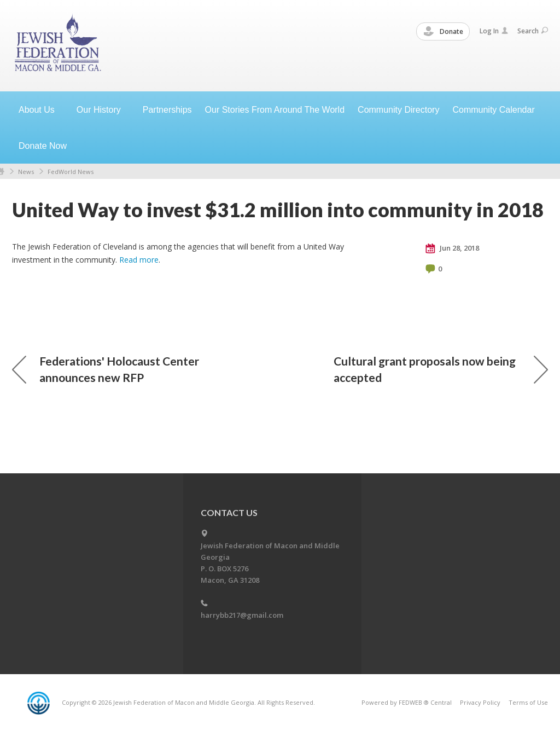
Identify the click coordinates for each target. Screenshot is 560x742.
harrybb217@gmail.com (242, 615)
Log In (494, 31)
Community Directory (398, 110)
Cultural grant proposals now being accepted (441, 369)
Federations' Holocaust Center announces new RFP (106, 369)
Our (103, 110)
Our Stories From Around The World (275, 110)
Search (533, 31)
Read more (139, 260)
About (41, 110)
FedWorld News (71, 172)
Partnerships (167, 110)
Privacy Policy (480, 702)
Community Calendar (493, 110)
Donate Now (43, 146)
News (26, 172)
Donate (444, 32)
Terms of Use (528, 702)
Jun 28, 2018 (452, 248)
